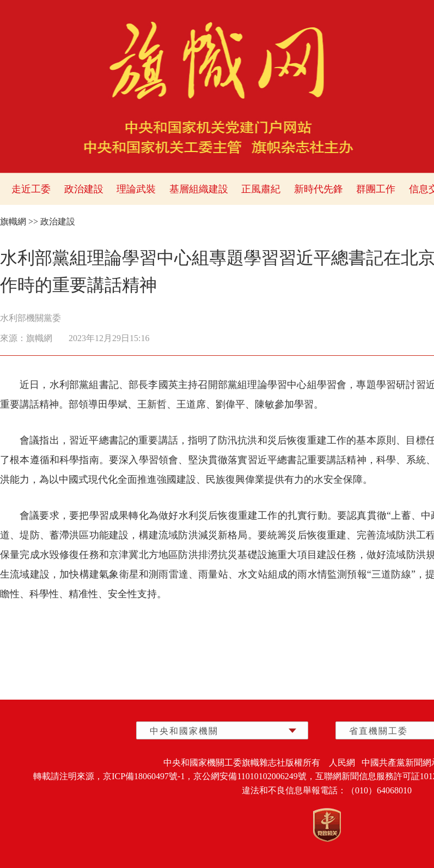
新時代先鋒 (319, 189)
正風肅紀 (261, 189)
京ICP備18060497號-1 (144, 776)
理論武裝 (136, 189)
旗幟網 (13, 221)
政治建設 (84, 189)
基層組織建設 (199, 189)
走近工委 (31, 189)
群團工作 (376, 189)
